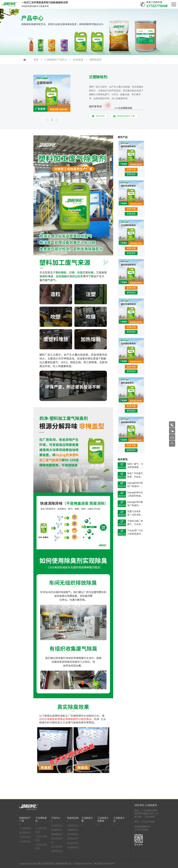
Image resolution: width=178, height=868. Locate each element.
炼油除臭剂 (73, 843)
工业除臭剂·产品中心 (56, 60)
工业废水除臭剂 (41, 847)
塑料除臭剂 (96, 60)
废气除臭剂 (25, 833)
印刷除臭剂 (73, 830)
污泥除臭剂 (25, 837)
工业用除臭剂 (41, 819)
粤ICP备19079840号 (104, 864)
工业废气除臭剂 (41, 830)
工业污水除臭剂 (41, 838)
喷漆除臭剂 (57, 830)
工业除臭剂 (25, 828)
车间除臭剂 (57, 826)
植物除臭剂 (57, 834)
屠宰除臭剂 (73, 834)
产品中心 (56, 818)
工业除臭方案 (87, 819)
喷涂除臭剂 (73, 839)
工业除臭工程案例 (103, 819)
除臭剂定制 (73, 818)
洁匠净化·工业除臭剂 (146, 805)
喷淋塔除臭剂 (57, 841)
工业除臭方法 (119, 819)
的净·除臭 (78, 60)
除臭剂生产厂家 (25, 819)
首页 (36, 60)
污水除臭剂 (25, 842)
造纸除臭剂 (73, 826)
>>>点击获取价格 (123, 108)
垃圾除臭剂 (73, 847)
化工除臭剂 (57, 847)
